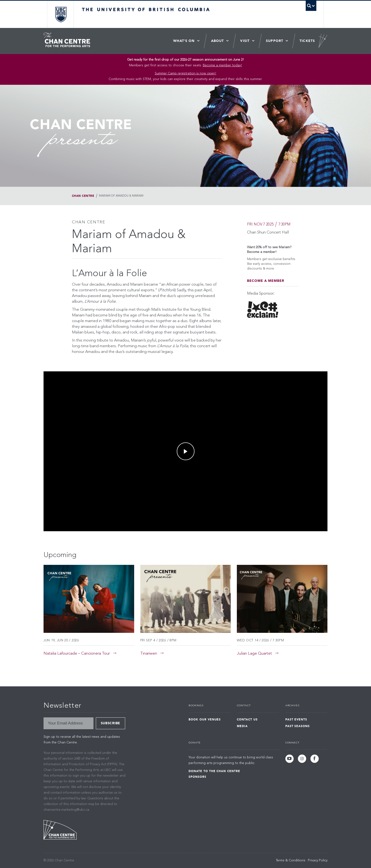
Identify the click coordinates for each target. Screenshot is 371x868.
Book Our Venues (205, 720)
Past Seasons (298, 726)
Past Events (296, 720)
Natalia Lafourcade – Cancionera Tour (77, 654)
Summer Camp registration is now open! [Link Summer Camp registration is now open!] (185, 73)
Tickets (307, 41)
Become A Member (266, 281)
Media (242, 726)
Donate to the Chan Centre (214, 771)
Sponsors (197, 777)
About (218, 41)
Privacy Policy (318, 860)
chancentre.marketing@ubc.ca (66, 810)
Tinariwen (149, 654)
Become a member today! (222, 65)
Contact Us (247, 720)
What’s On (184, 41)
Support (275, 41)
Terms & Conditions (291, 860)
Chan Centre (83, 196)
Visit (245, 41)
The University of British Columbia (61, 14)
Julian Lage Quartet (254, 654)
